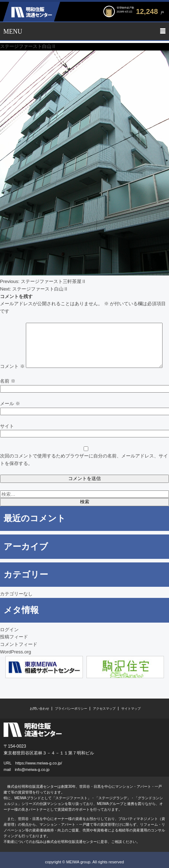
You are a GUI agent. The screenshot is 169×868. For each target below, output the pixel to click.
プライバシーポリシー (71, 709)
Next (161, 668)
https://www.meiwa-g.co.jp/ (39, 763)
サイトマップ (131, 709)
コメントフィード (19, 644)
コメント (12, 366)
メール (10, 404)
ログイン (9, 630)
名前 (8, 381)
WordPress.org (15, 652)
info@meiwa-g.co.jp (32, 769)
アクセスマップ (104, 709)
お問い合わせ (39, 709)
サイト (7, 426)
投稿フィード (14, 637)
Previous (8, 668)
